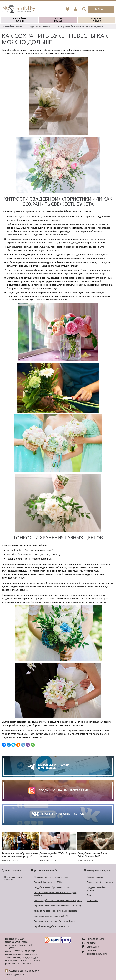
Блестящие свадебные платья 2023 (51, 916)
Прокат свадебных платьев (100, 882)
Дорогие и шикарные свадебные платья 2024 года (58, 906)
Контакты (91, 943)
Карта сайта (92, 901)
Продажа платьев (96, 20)
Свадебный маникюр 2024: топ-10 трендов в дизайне (55, 894)
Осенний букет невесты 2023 (48, 882)
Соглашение (93, 947)
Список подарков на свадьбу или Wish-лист (55, 921)
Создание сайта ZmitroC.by (23, 971)
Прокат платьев (58, 20)
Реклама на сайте (95, 939)
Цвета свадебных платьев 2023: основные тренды (58, 901)
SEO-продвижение (15, 975)
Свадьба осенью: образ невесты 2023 (52, 887)
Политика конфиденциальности (97, 952)
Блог (89, 895)
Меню (101, 9)
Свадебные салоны (20, 20)
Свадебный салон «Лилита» (13, 878)
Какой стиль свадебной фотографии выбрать (56, 911)
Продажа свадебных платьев (97, 889)
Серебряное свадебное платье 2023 (51, 926)
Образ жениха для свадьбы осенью (51, 877)
